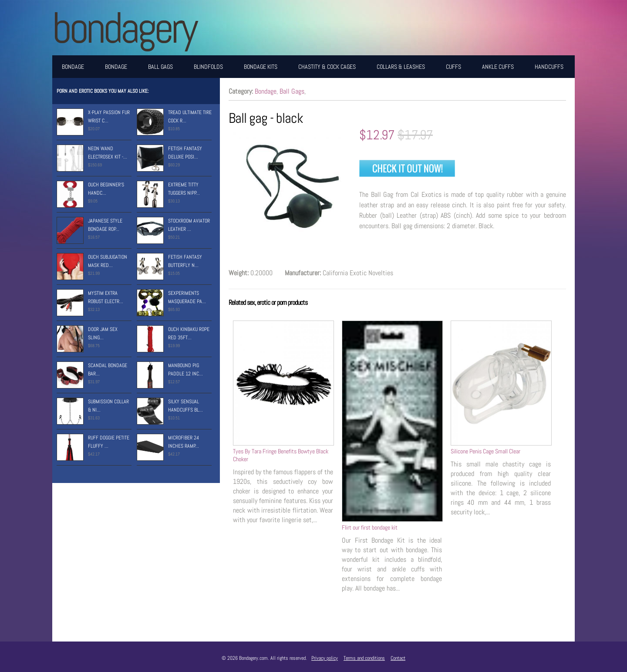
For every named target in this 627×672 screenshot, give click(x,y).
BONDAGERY (124, 28)
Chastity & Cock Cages (327, 67)
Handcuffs (549, 67)
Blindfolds (208, 67)
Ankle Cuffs (498, 67)
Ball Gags (160, 67)
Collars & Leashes (401, 67)
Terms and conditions (364, 658)
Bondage (73, 67)
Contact (398, 658)
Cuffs (453, 67)
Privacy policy (325, 658)
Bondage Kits (261, 67)
